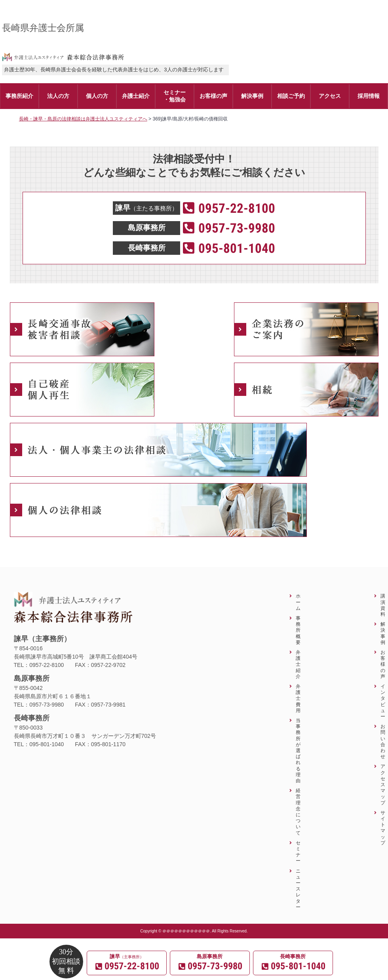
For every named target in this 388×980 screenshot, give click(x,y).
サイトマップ (383, 828)
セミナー (298, 852)
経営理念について (298, 811)
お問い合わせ (383, 741)
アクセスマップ (383, 784)
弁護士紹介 (298, 664)
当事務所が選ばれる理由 (298, 750)
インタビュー (383, 701)
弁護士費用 (298, 698)
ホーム (298, 602)
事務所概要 (298, 630)
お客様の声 (383, 664)
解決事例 (383, 633)
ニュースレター (298, 889)
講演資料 (383, 605)
